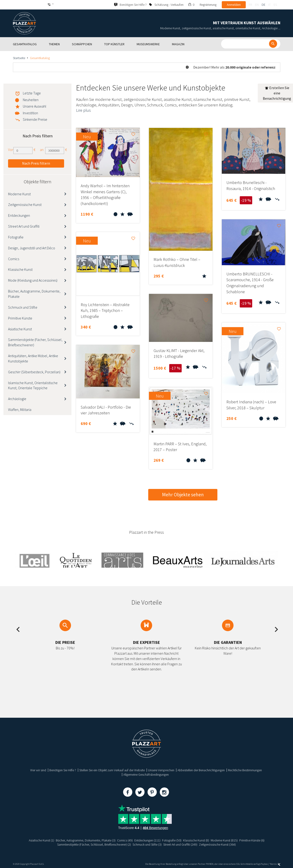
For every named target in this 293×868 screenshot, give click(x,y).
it (269, 5)
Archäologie (17, 399)
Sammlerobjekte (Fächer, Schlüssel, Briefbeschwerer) (35, 342)
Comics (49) (125, 840)
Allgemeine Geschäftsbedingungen (146, 775)
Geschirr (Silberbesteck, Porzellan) (34, 372)
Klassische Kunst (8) (196, 840)
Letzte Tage (32, 93)
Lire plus (83, 110)
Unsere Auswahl (35, 106)
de (263, 5)
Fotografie (16, 237)
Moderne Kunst (19, 194)
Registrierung (208, 5)
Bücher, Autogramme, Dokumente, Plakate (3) (85, 840)
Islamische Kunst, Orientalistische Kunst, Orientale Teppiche (33, 385)
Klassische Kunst (20, 269)
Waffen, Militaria (20, 410)
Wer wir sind (38, 770)
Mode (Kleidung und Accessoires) (33, 280)
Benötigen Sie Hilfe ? (63, 770)
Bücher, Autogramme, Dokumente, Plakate (34, 294)
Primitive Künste (20, 318)
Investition (30, 113)
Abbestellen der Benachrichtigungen (201, 770)
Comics (14, 259)
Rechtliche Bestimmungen (245, 770)
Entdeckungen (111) (147, 840)
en (257, 5)
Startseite (19, 58)
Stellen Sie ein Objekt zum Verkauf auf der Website (112, 770)
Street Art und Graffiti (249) (181, 844)
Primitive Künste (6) (252, 840)
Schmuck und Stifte (23, 307)
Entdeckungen (19, 215)
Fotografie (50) (172, 840)
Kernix (275, 864)
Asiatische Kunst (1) (41, 840)
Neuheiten (31, 100)
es (275, 5)
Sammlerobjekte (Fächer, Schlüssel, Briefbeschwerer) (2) (94, 844)
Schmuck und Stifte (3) (147, 844)
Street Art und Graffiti (24, 226)
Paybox (264, 864)
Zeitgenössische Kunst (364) (218, 844)
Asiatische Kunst (20, 329)
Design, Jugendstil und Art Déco (32, 248)
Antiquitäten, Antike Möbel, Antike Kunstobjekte (33, 358)
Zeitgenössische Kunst (25, 205)
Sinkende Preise (35, 119)
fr (250, 5)
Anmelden (234, 5)
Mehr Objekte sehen (183, 495)
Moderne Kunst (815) (224, 840)
